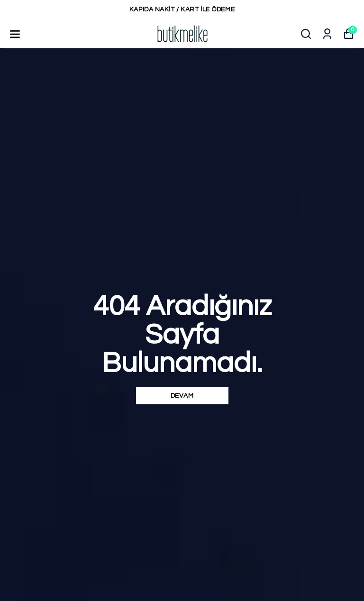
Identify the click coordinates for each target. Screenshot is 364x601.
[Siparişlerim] (327, 34)
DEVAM (182, 396)
